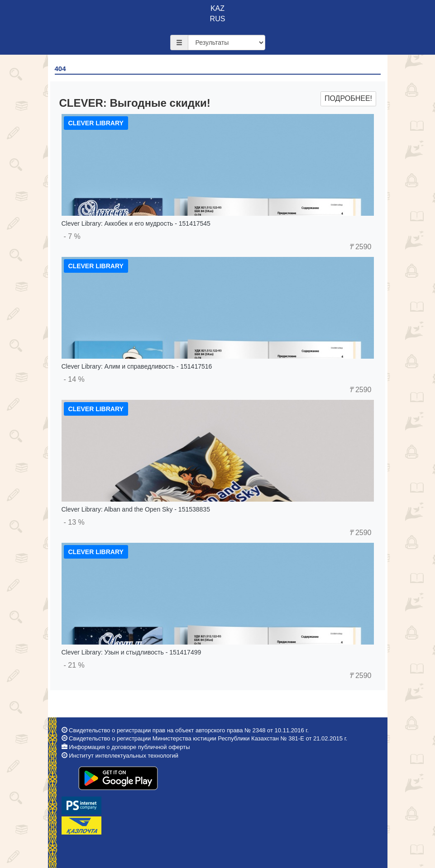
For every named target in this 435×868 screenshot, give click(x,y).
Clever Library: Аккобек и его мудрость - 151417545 (136, 223)
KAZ (217, 8)
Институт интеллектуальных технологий (124, 756)
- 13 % (74, 522)
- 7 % (72, 236)
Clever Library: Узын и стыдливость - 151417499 (131, 652)
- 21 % (74, 665)
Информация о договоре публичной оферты (129, 747)
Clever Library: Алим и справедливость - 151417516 (137, 366)
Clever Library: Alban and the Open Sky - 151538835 (136, 509)
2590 (360, 247)
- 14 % (74, 379)
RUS (218, 19)
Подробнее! (348, 98)
